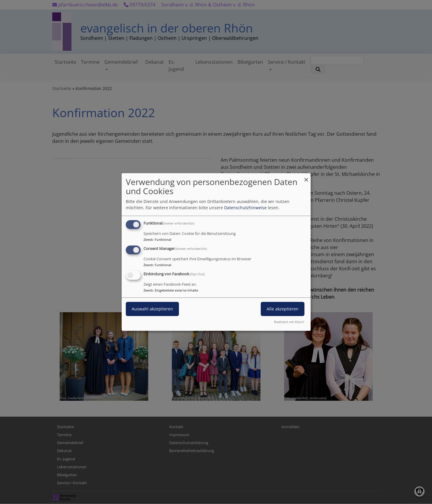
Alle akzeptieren (283, 309)
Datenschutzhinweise (245, 208)
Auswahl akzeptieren (152, 309)
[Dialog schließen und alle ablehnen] (306, 177)
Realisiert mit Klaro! (289, 322)
